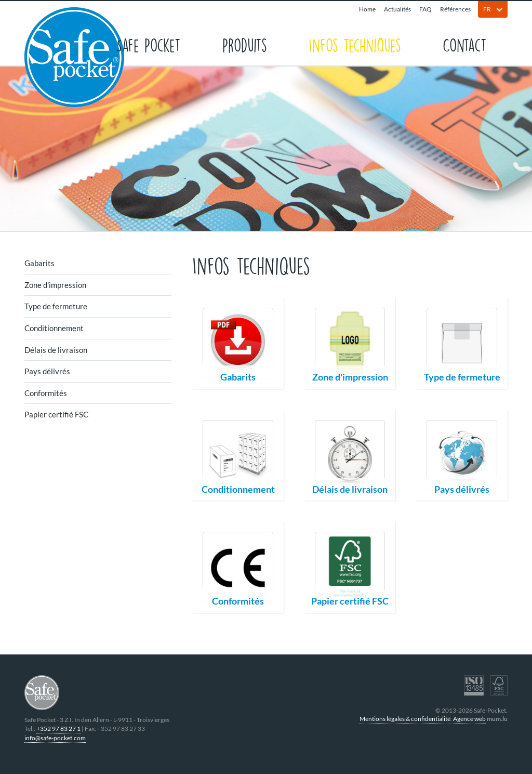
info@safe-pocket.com (55, 738)
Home (367, 9)
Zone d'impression (55, 285)
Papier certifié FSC (56, 414)
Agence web (469, 719)
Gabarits (39, 263)
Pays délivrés (47, 371)
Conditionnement (54, 328)
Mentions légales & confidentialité (405, 719)
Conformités (46, 393)
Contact (465, 44)
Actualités (397, 9)
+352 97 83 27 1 (58, 729)
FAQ (425, 9)
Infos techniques (355, 44)
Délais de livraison (56, 350)
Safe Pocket (148, 44)
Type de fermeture (56, 306)
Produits (245, 44)
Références (455, 9)
